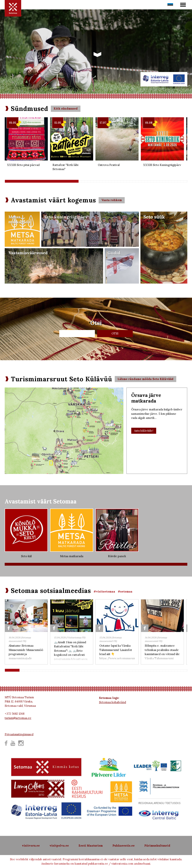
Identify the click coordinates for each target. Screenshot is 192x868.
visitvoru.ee (31, 846)
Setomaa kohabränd (112, 702)
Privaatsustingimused (19, 734)
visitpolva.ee (59, 846)
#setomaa (125, 591)
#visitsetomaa (104, 591)
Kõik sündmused (66, 109)
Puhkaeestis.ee (124, 846)
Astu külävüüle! (144, 431)
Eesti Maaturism (91, 846)
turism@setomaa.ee (18, 718)
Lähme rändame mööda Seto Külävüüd (145, 379)
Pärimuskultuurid (157, 846)
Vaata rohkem (112, 200)
